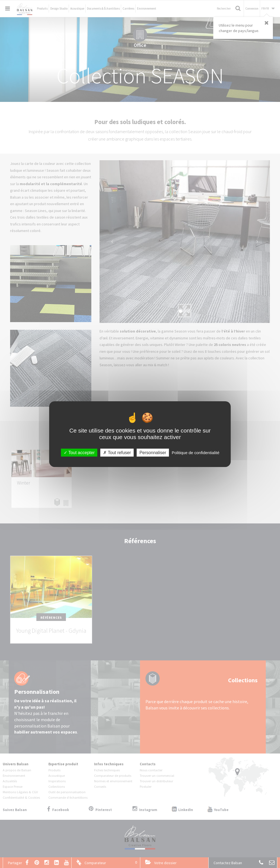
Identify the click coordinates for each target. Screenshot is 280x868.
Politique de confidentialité (196, 452)
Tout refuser (117, 452)
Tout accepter (79, 452)
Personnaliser (153, 452)
